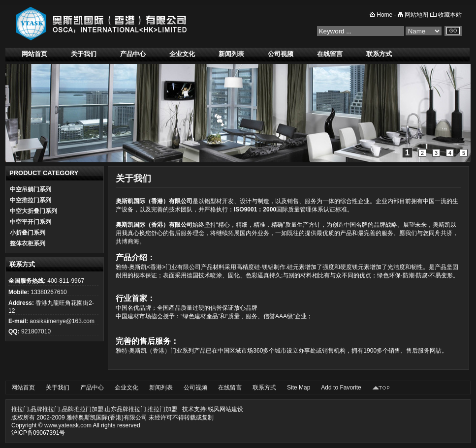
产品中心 (133, 54)
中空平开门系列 (31, 222)
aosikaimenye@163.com (62, 321)
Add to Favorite (341, 388)
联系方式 (379, 54)
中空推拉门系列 (31, 200)
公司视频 (281, 54)
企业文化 (182, 54)
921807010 (36, 331)
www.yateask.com (68, 425)
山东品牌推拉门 (126, 409)
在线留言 (330, 54)
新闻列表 (231, 54)
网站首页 (34, 54)
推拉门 (20, 409)
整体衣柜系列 (28, 243)
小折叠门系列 (28, 233)
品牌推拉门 (45, 409)
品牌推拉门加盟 (83, 409)
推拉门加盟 (162, 409)
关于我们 (84, 54)
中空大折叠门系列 (33, 211)
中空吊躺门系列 (31, 189)
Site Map (299, 388)
